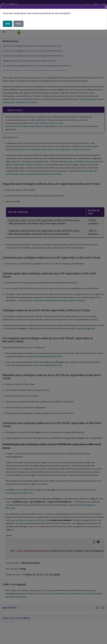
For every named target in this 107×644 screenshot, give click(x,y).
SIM (8, 24)
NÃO (19, 24)
